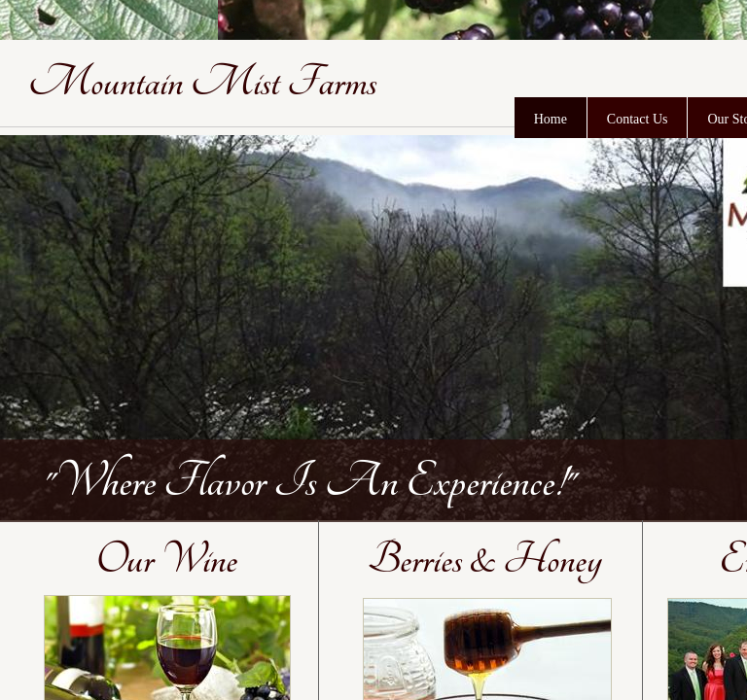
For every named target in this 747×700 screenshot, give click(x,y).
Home (551, 119)
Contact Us (638, 119)
